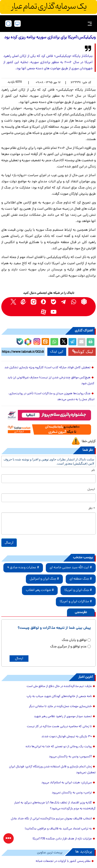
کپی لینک (57, 352)
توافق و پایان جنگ (74, 640)
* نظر (92, 509)
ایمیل (91, 489)
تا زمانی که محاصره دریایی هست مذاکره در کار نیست (59, 727)
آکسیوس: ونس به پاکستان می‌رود (70, 757)
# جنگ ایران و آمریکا (78, 590)
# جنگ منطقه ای (81, 579)
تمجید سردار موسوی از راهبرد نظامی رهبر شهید (63, 717)
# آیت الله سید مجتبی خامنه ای (71, 568)
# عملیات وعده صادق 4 (23, 568)
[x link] (13, 302)
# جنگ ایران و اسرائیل (44, 579)
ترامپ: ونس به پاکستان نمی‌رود (72, 793)
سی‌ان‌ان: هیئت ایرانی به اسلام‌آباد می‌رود (67, 783)
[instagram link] (33, 302)
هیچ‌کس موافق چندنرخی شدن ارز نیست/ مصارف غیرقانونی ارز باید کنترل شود (51, 381)
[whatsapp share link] (54, 342)
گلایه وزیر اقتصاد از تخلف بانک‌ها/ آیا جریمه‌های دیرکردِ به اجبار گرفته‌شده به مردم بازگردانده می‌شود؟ (55, 806)
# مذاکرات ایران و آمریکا (76, 602)
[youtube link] (54, 312)
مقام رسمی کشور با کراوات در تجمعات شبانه (63, 861)
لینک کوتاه (83, 352)
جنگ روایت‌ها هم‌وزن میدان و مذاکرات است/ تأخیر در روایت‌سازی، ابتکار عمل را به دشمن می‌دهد (51, 397)
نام (93, 470)
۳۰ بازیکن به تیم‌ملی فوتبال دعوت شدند (67, 737)
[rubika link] (84, 302)
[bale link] (54, 302)
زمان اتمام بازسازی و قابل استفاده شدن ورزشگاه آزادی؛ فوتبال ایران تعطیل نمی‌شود (52, 770)
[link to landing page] (50, 24)
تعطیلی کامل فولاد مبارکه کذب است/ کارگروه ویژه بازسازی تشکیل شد (47, 368)
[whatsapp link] (74, 302)
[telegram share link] (72, 342)
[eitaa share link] (45, 342)
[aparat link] (44, 312)
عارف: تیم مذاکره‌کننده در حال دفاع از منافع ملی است (59, 686)
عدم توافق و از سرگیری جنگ (68, 647)
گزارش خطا (89, 441)
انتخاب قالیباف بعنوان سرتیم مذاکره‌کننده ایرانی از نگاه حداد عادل (51, 819)
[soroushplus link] (44, 302)
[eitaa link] (23, 302)
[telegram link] (64, 302)
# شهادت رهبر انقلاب (40, 590)
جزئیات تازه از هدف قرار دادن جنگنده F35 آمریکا (62, 839)
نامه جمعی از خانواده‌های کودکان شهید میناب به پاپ (59, 697)
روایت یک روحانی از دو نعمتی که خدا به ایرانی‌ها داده (59, 747)
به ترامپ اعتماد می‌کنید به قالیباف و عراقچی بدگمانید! (58, 829)
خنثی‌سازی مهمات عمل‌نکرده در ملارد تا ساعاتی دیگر (60, 707)
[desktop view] (17, 24)
